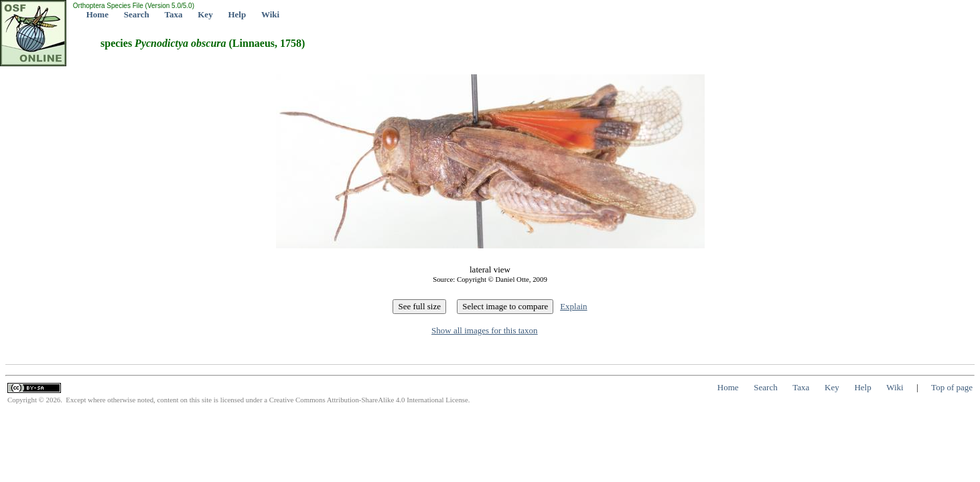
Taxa (174, 14)
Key (205, 14)
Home (97, 14)
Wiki (270, 14)
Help (237, 14)
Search (137, 14)
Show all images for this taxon (485, 330)
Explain (573, 306)
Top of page (952, 387)
